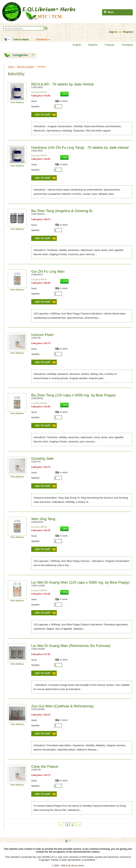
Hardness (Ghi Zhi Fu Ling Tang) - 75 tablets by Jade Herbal (80, 147)
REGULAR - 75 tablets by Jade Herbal (62, 84)
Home (11, 67)
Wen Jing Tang (43, 519)
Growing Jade (42, 458)
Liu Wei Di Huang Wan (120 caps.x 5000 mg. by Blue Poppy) (80, 582)
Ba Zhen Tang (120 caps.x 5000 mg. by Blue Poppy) (73, 395)
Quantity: (36, 106)
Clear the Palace (45, 766)
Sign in (113, 32)
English (74, 45)
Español (91, 45)
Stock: (34, 101)
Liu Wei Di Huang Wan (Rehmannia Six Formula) (71, 646)
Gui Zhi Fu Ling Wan (48, 271)
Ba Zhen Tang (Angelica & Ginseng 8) (62, 211)
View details (17, 102)
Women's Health (25, 67)
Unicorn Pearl (42, 335)
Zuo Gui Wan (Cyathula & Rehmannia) (62, 706)
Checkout (42, 39)
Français (107, 45)
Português (125, 45)
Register (128, 32)
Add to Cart (43, 115)
